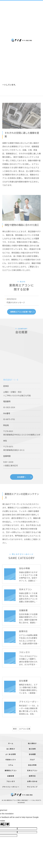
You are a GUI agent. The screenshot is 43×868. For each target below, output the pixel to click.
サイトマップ (32, 787)
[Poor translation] (6, 824)
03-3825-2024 (9, 411)
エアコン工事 (25, 733)
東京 (15, 733)
